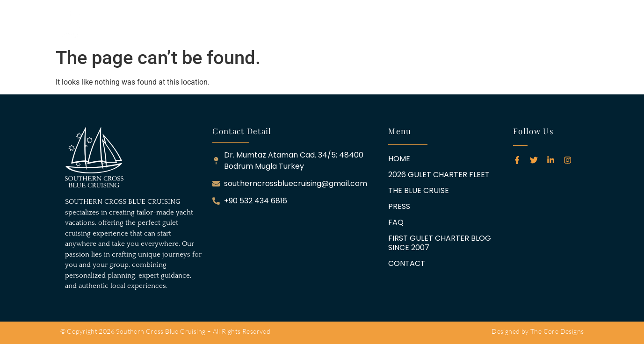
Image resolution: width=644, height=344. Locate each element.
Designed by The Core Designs (538, 331)
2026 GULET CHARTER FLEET (201, 24)
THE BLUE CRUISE (287, 24)
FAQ (361, 24)
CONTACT (538, 24)
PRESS (336, 24)
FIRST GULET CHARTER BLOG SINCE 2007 (444, 24)
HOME (134, 24)
